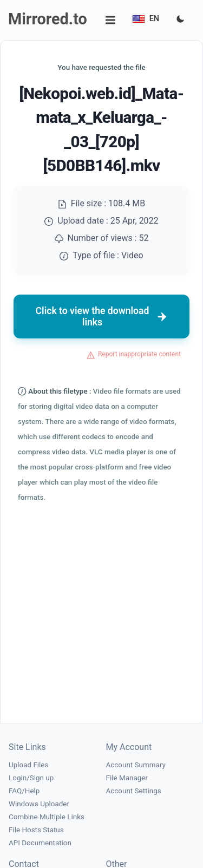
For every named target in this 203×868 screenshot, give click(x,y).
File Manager (127, 778)
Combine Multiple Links (47, 817)
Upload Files (28, 765)
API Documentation (40, 843)
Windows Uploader (39, 804)
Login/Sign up (31, 778)
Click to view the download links (102, 316)
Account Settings (134, 791)
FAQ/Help (24, 791)
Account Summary (136, 765)
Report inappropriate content (139, 354)
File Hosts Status (36, 830)
